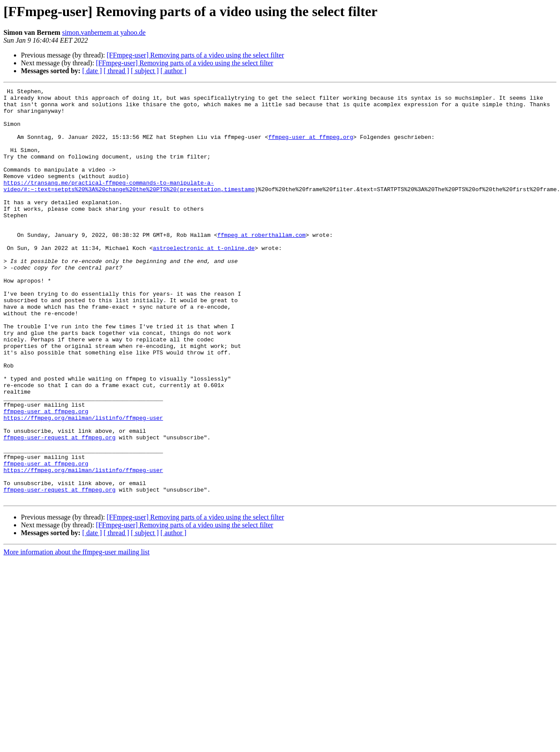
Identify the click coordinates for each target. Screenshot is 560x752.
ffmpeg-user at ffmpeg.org (310, 147)
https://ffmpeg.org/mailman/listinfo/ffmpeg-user (83, 484)
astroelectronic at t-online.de (204, 280)
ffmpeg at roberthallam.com (261, 265)
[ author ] (174, 71)
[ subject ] (145, 71)
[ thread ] (116, 71)
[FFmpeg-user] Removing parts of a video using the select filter (195, 55)
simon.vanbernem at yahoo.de (104, 32)
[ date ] (92, 71)
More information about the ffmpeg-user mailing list (77, 634)
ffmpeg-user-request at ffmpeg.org (59, 508)
